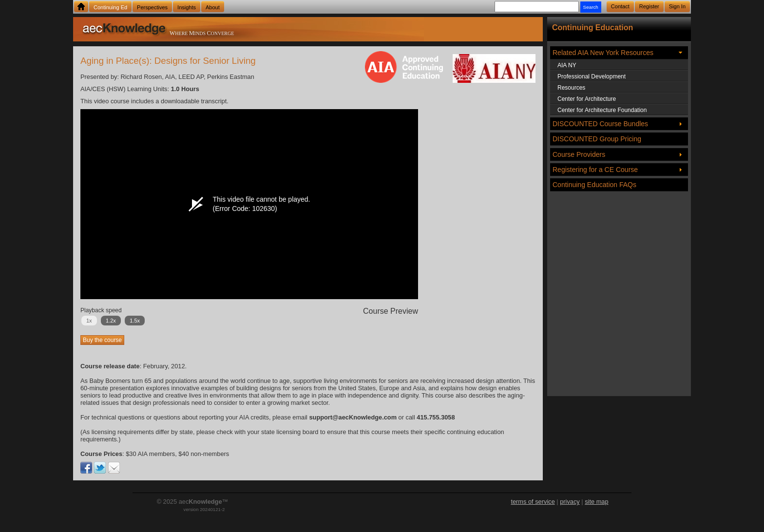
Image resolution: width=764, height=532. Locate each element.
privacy (570, 502)
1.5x (135, 321)
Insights (187, 7)
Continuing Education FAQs (594, 185)
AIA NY (567, 65)
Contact (620, 6)
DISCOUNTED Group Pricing (597, 139)
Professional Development (592, 76)
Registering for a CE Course (595, 170)
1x (89, 321)
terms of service (533, 502)
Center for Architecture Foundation (602, 110)
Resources (571, 88)
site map (596, 502)
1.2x (111, 321)
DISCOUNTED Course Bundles (600, 124)
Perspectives (152, 7)
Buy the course (102, 340)
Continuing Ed (110, 7)
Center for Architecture (587, 99)
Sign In (677, 6)
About (213, 7)
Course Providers (579, 154)
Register (649, 6)
